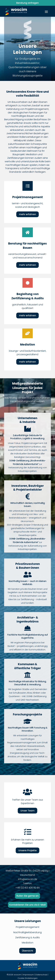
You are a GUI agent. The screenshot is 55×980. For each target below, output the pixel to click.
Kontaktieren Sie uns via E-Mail (28, 905)
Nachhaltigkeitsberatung (27, 932)
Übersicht (27, 951)
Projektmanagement (28, 927)
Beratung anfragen (27, 3)
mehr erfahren (27, 214)
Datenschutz (41, 975)
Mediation (28, 943)
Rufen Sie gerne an (27, 896)
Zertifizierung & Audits (27, 937)
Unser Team (27, 811)
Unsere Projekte (27, 850)
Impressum (28, 975)
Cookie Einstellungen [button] (28, 978)
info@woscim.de (28, 879)
